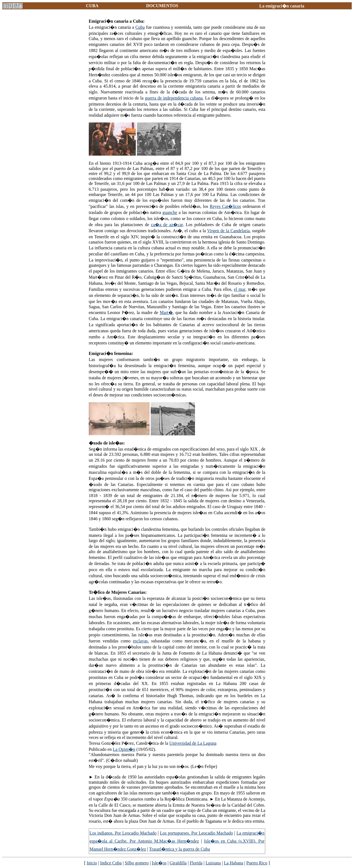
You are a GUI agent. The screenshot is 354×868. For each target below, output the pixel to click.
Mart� (166, 313)
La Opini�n (124, 749)
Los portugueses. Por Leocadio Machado (196, 833)
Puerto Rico (257, 863)
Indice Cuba (111, 863)
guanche (170, 212)
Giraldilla (178, 863)
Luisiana (213, 863)
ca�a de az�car (167, 225)
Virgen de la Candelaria (228, 231)
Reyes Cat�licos (225, 206)
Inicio (92, 863)
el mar (240, 289)
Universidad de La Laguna (193, 743)
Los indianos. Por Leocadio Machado (123, 833)
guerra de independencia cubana (174, 98)
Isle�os (159, 863)
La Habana (234, 863)
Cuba (140, 27)
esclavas (140, 641)
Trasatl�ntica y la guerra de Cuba (179, 849)
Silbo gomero (137, 863)
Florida (196, 863)
